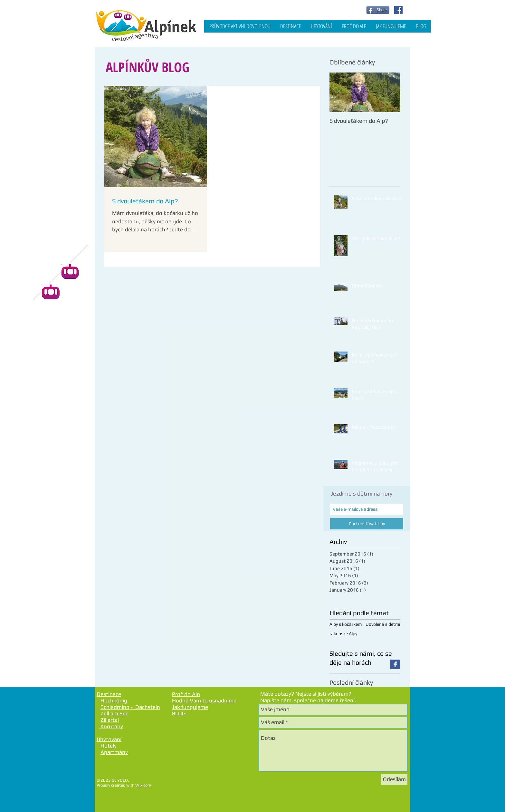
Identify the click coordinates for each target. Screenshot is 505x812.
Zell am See (114, 713)
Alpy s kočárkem (346, 624)
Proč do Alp (186, 694)
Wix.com (143, 785)
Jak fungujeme (190, 707)
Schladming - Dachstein (130, 707)
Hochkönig (114, 701)
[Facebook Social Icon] (398, 10)
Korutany (111, 726)
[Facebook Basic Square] (395, 664)
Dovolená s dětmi (383, 624)
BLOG (179, 713)
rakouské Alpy (343, 633)
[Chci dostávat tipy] (367, 524)
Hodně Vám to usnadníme (204, 701)
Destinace (109, 694)
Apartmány (114, 752)
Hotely (109, 746)
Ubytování (109, 739)
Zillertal (110, 720)
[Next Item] (390, 92)
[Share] (378, 10)
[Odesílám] (394, 780)
